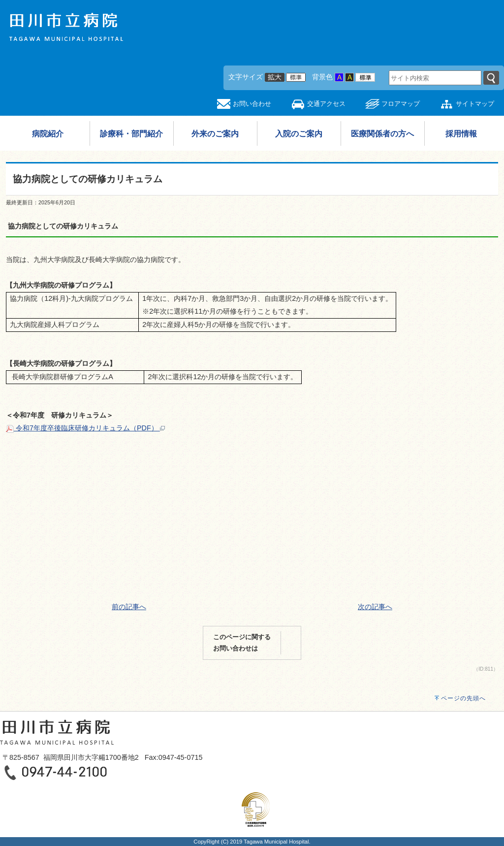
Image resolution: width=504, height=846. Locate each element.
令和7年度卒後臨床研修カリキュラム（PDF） (85, 428)
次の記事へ (375, 607)
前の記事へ (129, 607)
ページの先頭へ (463, 698)
